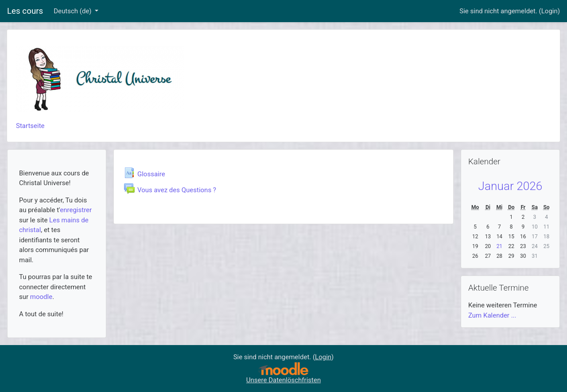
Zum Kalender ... (492, 315)
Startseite (30, 126)
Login (550, 11)
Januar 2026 (511, 186)
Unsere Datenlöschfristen (283, 380)
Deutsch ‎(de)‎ (73, 11)
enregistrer (76, 210)
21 (500, 246)
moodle (41, 297)
